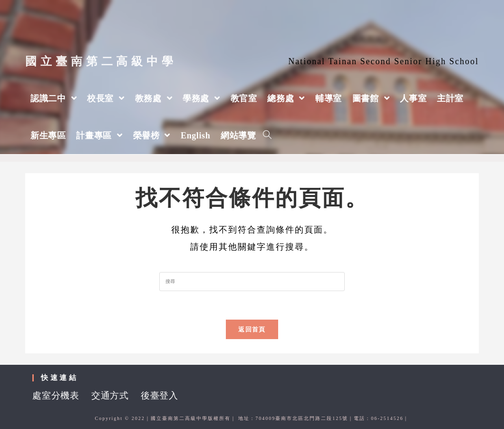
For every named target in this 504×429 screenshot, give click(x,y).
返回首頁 (252, 329)
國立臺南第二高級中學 (101, 61)
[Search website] (267, 136)
